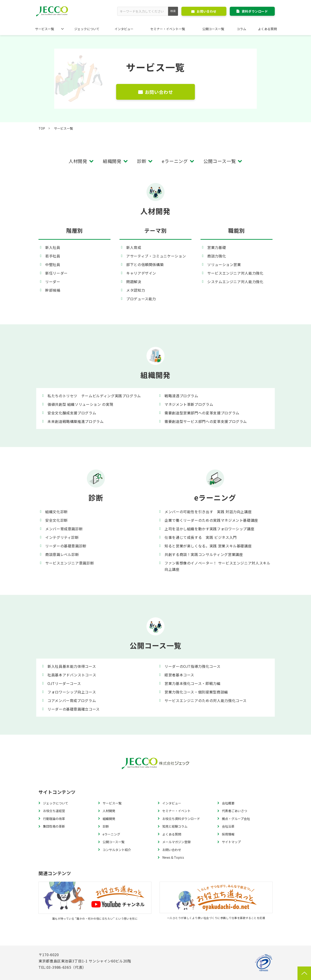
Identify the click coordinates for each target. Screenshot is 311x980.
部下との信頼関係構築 (145, 264)
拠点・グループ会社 (236, 819)
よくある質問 (267, 29)
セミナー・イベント (176, 811)
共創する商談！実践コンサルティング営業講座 (204, 554)
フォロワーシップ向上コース (72, 692)
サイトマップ (231, 842)
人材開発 (78, 161)
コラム (241, 29)
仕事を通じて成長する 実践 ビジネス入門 (201, 537)
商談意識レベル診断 (62, 554)
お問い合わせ (206, 11)
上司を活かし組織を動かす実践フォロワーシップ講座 (209, 529)
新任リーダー (56, 273)
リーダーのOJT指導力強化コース (192, 666)
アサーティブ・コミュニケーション (156, 256)
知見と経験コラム (175, 826)
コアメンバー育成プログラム (72, 700)
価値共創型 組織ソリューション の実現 (80, 404)
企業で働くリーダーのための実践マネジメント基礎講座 (211, 520)
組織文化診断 (56, 512)
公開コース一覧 (213, 29)
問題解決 (134, 282)
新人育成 (134, 247)
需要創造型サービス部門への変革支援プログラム (206, 421)
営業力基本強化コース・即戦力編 (193, 683)
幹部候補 (53, 290)
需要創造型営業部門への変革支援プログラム (202, 413)
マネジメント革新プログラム (189, 404)
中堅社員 (53, 264)
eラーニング (175, 161)
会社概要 (228, 803)
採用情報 (228, 834)
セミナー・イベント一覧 (168, 29)
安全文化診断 (56, 520)
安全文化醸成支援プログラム (72, 413)
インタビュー (124, 29)
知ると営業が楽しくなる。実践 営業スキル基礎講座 (208, 546)
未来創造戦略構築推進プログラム (76, 421)
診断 (142, 161)
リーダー (53, 282)
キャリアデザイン (141, 273)
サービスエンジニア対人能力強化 (235, 273)
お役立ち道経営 (54, 811)
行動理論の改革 (54, 819)
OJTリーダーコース (64, 683)
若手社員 (53, 256)
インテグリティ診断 (62, 537)
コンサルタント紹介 (117, 850)
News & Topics (173, 857)
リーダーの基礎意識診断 (66, 546)
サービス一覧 (45, 29)
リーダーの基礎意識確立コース (74, 709)
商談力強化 (217, 256)
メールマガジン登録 (176, 842)
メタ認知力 (136, 290)
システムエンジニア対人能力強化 (235, 282)
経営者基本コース (179, 675)
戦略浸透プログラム (181, 396)
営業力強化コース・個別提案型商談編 (196, 692)
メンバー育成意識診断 (64, 529)
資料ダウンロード (255, 11)
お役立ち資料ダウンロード (181, 819)
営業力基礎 (217, 247)
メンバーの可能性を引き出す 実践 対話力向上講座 (208, 512)
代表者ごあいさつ (234, 811)
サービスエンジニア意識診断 (70, 563)
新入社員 (53, 247)
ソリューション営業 (224, 264)
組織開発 (112, 161)
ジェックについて (87, 29)
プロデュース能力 (141, 299)
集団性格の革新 (54, 826)
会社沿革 (228, 826)
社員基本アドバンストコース (72, 675)
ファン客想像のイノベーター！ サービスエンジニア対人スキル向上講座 (217, 566)
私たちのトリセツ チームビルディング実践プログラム (94, 396)
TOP (42, 128)
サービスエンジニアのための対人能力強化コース (206, 700)
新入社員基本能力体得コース (72, 666)
